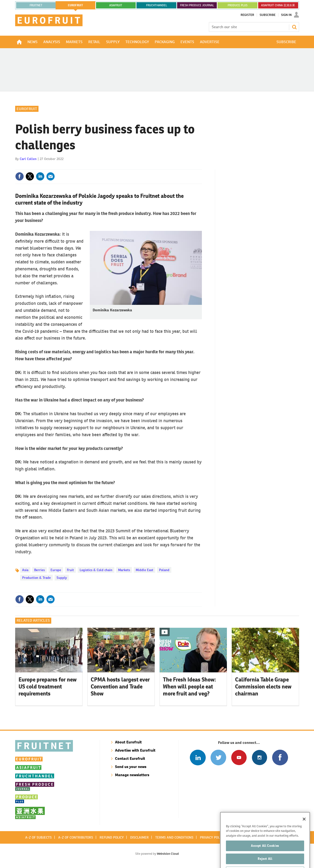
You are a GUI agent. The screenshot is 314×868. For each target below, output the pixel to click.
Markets (124, 570)
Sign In (286, 15)
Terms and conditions (174, 837)
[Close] (304, 830)
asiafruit (116, 5)
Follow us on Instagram (260, 758)
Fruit (70, 570)
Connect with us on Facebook (280, 758)
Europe (56, 570)
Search (294, 27)
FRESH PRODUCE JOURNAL (197, 5)
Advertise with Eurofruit (135, 750)
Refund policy (112, 837)
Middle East (144, 570)
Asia (25, 570)
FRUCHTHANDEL (157, 5)
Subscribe (268, 15)
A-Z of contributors (76, 837)
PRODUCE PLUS (237, 5)
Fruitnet (36, 5)
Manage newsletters (132, 775)
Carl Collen (28, 159)
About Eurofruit (128, 742)
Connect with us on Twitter (218, 758)
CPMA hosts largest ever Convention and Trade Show (120, 687)
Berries (39, 570)
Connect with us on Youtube (239, 758)
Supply (62, 578)
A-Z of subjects (38, 837)
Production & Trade (36, 578)
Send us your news (131, 767)
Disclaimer (139, 837)
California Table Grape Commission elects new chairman (263, 687)
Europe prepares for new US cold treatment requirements (48, 687)
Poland (164, 570)
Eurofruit (27, 109)
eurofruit (75, 5)
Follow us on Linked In (198, 758)
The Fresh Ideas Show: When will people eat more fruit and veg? (189, 687)
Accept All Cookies (265, 857)
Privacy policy (212, 837)
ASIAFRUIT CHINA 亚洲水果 (278, 5)
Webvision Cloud (168, 854)
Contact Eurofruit (130, 758)
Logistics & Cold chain (96, 570)
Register (247, 15)
